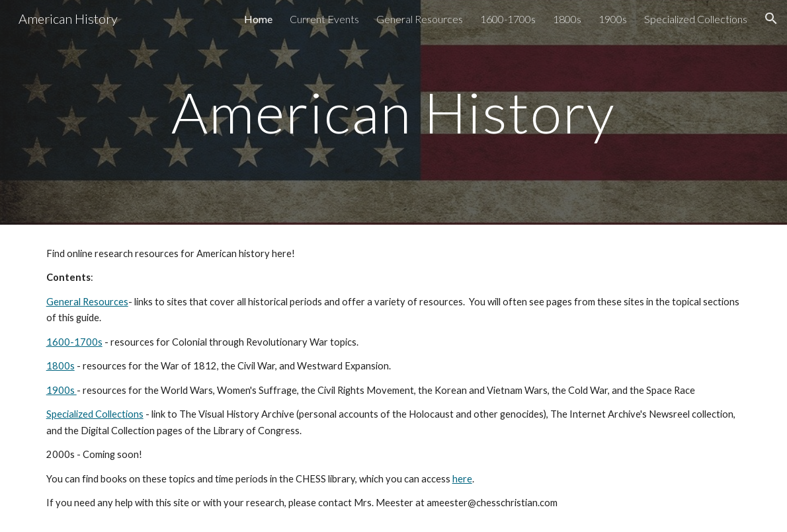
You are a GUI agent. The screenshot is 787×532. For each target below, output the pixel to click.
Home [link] (258, 19)
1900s (62, 390)
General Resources (87, 302)
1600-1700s (74, 342)
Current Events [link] (324, 19)
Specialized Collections (95, 414)
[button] (771, 19)
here (462, 479)
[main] (393, 112)
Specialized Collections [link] (696, 19)
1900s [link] (613, 19)
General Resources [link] (420, 19)
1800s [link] (567, 19)
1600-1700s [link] (508, 19)
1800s (61, 366)
